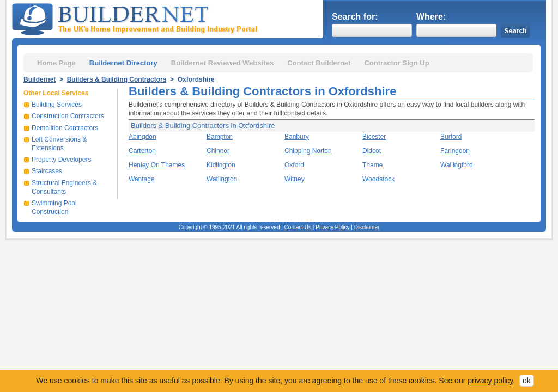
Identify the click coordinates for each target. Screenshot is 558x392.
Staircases (47, 171)
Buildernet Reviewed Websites (222, 63)
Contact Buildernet (319, 63)
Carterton (142, 151)
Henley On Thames (157, 165)
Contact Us (298, 227)
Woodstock (378, 179)
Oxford (294, 165)
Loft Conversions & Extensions (59, 144)
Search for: (355, 17)
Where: (431, 17)
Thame (372, 165)
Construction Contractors (68, 116)
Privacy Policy (332, 227)
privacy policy (490, 381)
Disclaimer (367, 227)
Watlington (222, 179)
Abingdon (142, 137)
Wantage (142, 179)
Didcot (372, 151)
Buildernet (40, 79)
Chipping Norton (308, 151)
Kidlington (221, 165)
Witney (295, 179)
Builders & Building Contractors (117, 79)
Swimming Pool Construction (54, 207)
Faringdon (455, 151)
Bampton (220, 137)
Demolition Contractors (65, 128)
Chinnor (218, 151)
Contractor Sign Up (396, 63)
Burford (451, 137)
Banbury (297, 137)
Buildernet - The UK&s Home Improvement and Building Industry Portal (137, 18)
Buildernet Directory (123, 63)
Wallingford (457, 165)
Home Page (56, 63)
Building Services (57, 105)
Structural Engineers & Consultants (64, 187)
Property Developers (61, 160)
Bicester (374, 137)
